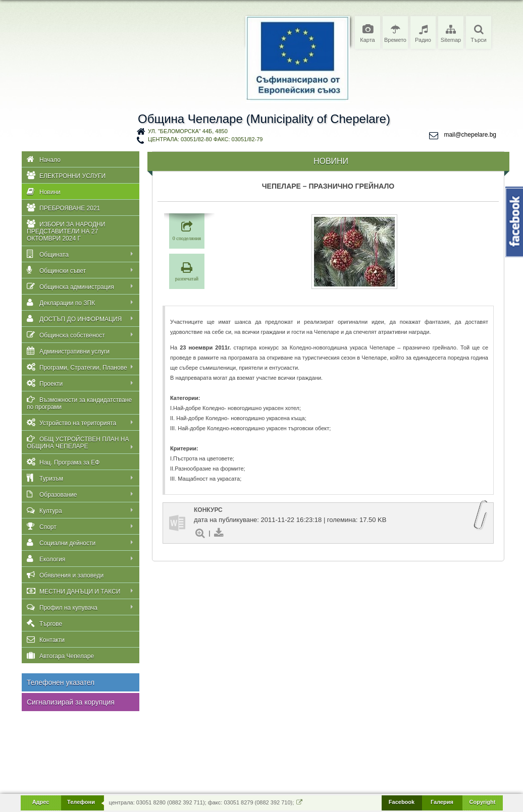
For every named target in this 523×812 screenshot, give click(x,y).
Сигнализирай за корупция (71, 702)
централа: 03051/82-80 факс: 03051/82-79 (205, 139)
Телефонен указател (61, 682)
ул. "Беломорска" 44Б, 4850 (188, 131)
